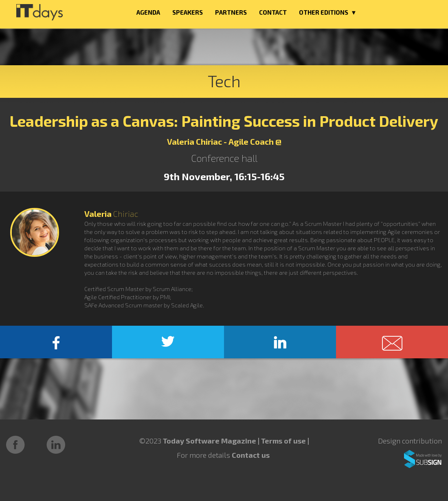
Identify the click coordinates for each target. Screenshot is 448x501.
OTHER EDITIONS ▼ (328, 12)
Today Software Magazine (210, 441)
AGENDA (148, 12)
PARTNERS (231, 12)
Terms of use (284, 441)
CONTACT (273, 12)
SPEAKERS (188, 12)
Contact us (251, 455)
